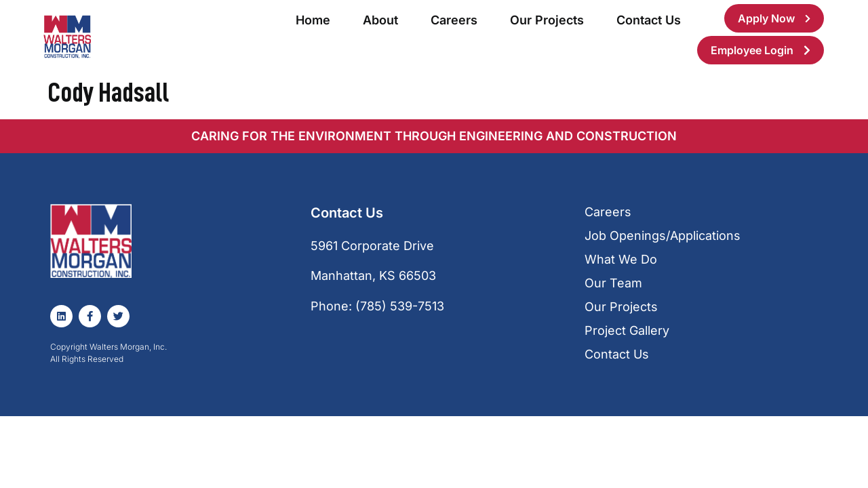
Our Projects (547, 20)
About (380, 20)
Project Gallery (627, 330)
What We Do (621, 259)
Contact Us (649, 20)
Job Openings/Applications (663, 236)
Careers (454, 20)
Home (313, 20)
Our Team (613, 283)
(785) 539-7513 (400, 306)
